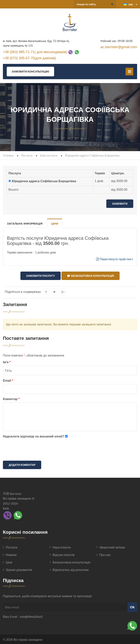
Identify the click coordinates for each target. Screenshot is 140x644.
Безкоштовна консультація (91, 276)
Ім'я (7, 361)
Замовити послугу (41, 276)
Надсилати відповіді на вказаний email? (34, 436)
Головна (8, 155)
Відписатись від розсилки (71, 569)
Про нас (105, 554)
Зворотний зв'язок (112, 546)
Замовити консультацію (30, 71)
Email (8, 380)
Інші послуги (49, 155)
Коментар (11, 398)
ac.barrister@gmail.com (119, 47)
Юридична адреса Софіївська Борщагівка (44, 181)
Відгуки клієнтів (64, 554)
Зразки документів (19, 569)
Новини (11, 554)
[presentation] (32, 450)
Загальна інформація (25, 224)
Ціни (55, 224)
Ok (132, 606)
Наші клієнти (62, 546)
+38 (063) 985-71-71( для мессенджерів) (35, 52)
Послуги (27, 155)
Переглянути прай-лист (115, 259)
